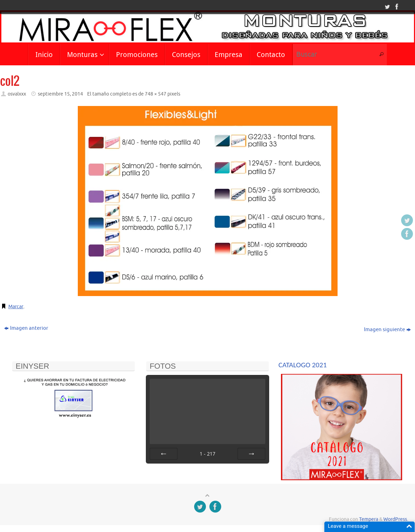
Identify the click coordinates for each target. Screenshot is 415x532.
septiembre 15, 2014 (60, 94)
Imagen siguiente (387, 330)
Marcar (16, 307)
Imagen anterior (26, 328)
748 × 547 (156, 94)
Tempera (369, 519)
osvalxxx (17, 94)
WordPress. (396, 519)
